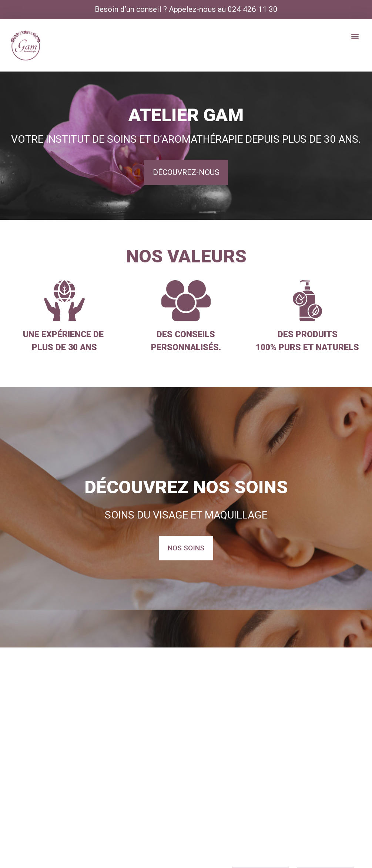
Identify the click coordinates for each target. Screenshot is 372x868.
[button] (355, 37)
